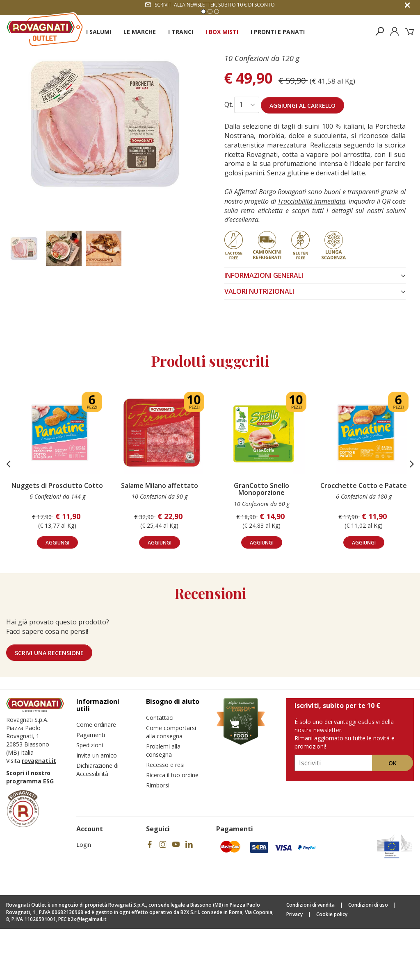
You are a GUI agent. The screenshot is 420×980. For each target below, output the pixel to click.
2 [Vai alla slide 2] (210, 11)
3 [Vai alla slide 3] (217, 11)
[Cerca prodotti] (380, 32)
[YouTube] (176, 896)
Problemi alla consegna (163, 802)
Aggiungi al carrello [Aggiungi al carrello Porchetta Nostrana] (302, 157)
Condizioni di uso (368, 956)
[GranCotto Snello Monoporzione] (264, 484)
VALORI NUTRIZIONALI (315, 343)
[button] (8, 515)
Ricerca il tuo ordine (172, 826)
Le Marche (140, 32)
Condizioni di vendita (310, 956)
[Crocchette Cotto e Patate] (366, 484)
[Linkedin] (189, 896)
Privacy (294, 965)
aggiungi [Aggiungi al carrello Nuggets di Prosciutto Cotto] (57, 594)
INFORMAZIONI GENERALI (315, 327)
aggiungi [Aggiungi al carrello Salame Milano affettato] (160, 594)
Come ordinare (96, 776)
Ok (393, 814)
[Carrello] (409, 32)
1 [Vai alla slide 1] (203, 11)
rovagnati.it (39, 812)
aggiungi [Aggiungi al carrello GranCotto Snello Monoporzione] (262, 594)
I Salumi (99, 32)
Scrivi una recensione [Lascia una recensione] (49, 704)
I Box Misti (222, 32)
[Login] (395, 32)
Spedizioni (90, 796)
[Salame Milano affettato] (162, 484)
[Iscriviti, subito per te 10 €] (333, 814)
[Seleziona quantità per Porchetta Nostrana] (247, 156)
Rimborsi (158, 836)
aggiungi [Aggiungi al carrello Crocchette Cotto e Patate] (364, 594)
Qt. (229, 156)
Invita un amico (97, 806)
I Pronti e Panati (278, 32)
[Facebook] (150, 896)
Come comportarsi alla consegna (171, 783)
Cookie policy (332, 965)
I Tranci (181, 32)
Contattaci (160, 769)
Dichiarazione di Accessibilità (97, 821)
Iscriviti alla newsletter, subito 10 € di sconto (210, 5)
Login (84, 896)
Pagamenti (91, 786)
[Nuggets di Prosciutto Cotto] (59, 484)
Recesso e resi (165, 816)
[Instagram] (163, 896)
